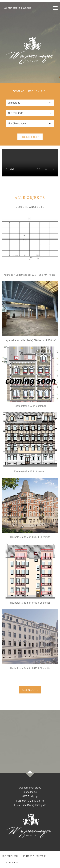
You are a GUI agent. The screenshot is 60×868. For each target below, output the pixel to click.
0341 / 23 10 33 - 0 (33, 801)
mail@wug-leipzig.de (35, 805)
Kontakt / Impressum (35, 856)
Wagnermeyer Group (18, 8)
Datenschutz (12, 862)
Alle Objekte (30, 690)
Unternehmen (10, 856)
